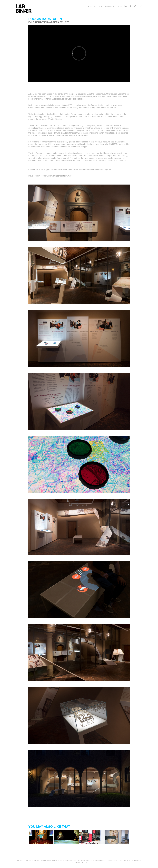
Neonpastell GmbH (64, 176)
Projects (92, 6)
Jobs (120, 6)
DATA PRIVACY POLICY (79, 863)
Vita (101, 6)
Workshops (110, 6)
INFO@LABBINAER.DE (115, 860)
